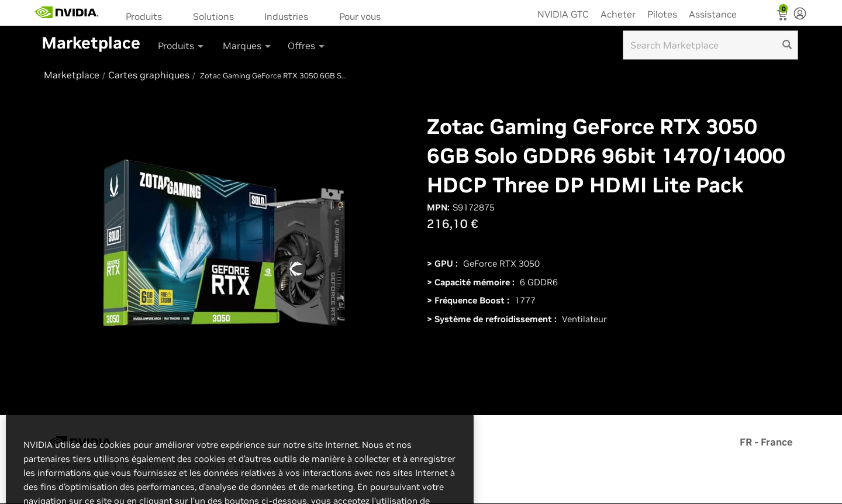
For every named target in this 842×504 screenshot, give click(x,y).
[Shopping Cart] (783, 16)
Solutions (213, 16)
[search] (787, 45)
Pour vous (360, 16)
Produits (144, 16)
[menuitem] (148, 15)
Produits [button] (182, 46)
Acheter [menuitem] (618, 14)
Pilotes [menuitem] (662, 14)
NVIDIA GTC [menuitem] (563, 14)
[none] (800, 15)
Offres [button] (307, 46)
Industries (286, 16)
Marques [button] (248, 46)
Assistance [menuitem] (713, 14)
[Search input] (710, 45)
